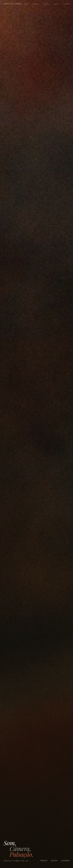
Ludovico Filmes (13, 4)
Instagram (65, 861)
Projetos (46, 4)
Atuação (36, 4)
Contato (66, 4)
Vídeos (56, 4)
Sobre (26, 4)
